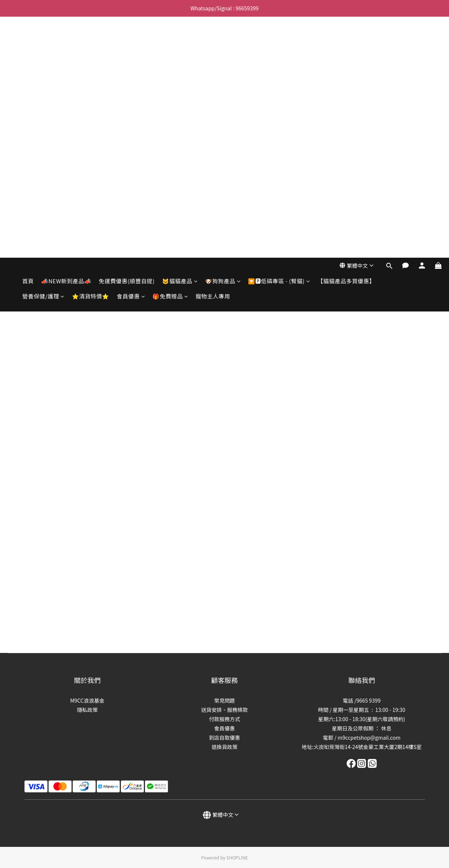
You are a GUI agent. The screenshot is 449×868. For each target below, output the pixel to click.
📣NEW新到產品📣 (66, 40)
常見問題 (225, 700)
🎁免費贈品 (170, 55)
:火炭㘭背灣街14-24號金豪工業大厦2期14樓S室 (367, 747)
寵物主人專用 (213, 55)
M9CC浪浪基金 (87, 700)
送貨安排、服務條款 (225, 710)
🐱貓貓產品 (180, 40)
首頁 (28, 40)
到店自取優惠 (225, 737)
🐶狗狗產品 (223, 40)
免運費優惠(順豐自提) (127, 40)
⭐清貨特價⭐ (91, 55)
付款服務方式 (225, 719)
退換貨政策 (225, 747)
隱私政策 (88, 710)
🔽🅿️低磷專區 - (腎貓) (279, 40)
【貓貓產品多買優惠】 (346, 40)
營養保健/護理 (43, 55)
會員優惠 (131, 55)
